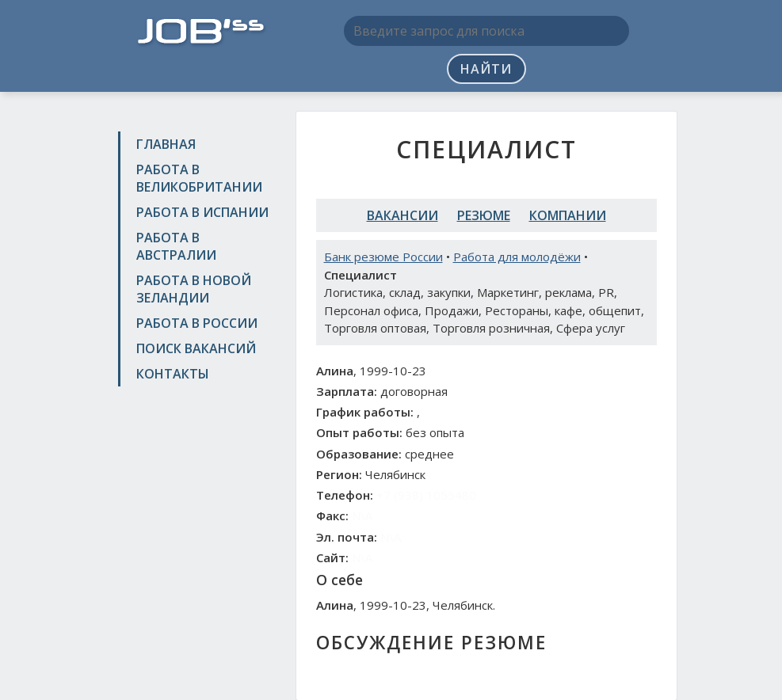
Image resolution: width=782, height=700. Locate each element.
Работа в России (197, 323)
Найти (486, 69)
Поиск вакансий (196, 348)
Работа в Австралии (176, 246)
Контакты (173, 374)
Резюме (484, 215)
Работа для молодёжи (517, 257)
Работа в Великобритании (199, 178)
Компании (568, 215)
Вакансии (402, 215)
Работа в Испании (202, 212)
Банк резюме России (383, 257)
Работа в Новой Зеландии (194, 289)
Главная (166, 144)
